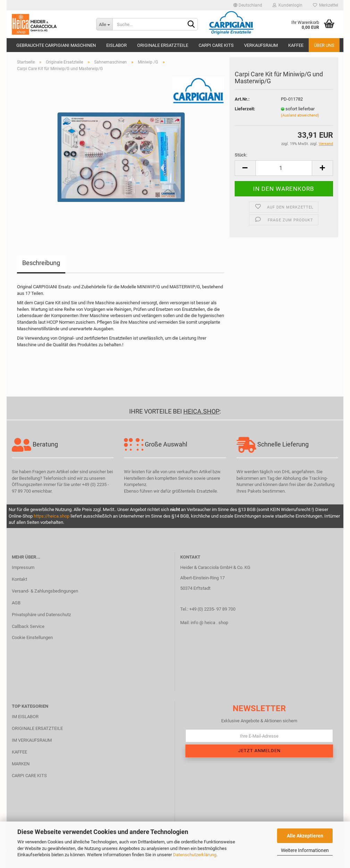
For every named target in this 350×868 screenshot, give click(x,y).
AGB (16, 603)
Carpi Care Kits (216, 45)
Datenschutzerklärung (195, 855)
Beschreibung (41, 263)
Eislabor (116, 45)
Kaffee (296, 45)
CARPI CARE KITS (29, 776)
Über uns (324, 45)
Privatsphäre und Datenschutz (41, 615)
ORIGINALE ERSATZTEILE (37, 728)
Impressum (23, 567)
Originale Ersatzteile (163, 45)
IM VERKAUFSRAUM (32, 740)
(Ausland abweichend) (300, 115)
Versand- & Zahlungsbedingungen (45, 591)
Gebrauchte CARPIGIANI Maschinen (56, 45)
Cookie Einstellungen (32, 637)
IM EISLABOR (25, 717)
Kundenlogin (287, 5)
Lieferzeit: (245, 109)
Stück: (241, 155)
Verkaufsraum (261, 45)
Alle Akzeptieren (305, 836)
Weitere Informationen (305, 850)
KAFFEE (19, 752)
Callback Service (28, 626)
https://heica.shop (52, 516)
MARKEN (21, 764)
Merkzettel (326, 5)
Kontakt (19, 579)
